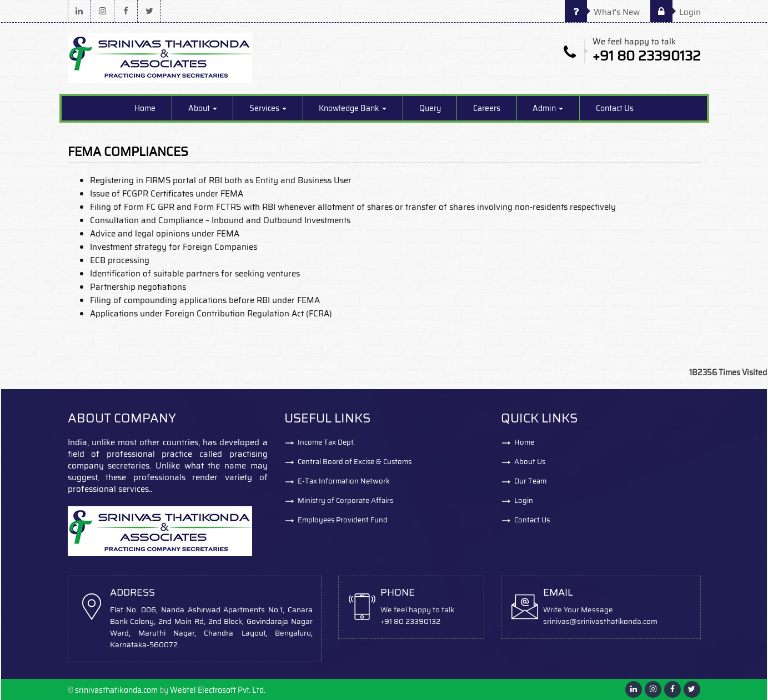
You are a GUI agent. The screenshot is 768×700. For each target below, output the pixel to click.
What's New (602, 12)
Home (145, 108)
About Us (530, 462)
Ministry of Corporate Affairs (345, 500)
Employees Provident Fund (343, 520)
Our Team (530, 481)
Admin (548, 108)
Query (430, 108)
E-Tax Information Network (344, 481)
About (203, 108)
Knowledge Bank (353, 108)
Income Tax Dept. (326, 442)
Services (268, 108)
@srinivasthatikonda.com (614, 621)
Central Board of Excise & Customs (355, 462)
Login (676, 12)
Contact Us (615, 108)
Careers (487, 108)
